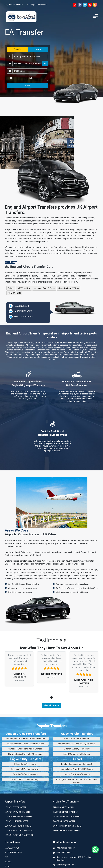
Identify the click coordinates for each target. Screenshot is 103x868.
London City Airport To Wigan (77, 774)
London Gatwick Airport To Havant (77, 764)
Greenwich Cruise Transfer (67, 817)
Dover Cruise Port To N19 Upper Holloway (25, 744)
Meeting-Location (14, 852)
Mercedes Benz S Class (44, 288)
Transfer (18, 49)
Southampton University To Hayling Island (77, 744)
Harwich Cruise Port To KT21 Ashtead (25, 754)
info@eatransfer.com (37, 5)
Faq (7, 857)
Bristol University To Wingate (77, 738)
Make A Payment (13, 848)
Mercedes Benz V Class (68, 288)
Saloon (11, 288)
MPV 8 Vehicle (14, 293)
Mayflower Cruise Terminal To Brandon (25, 749)
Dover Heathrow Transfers (67, 831)
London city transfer (16, 807)
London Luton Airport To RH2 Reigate (77, 769)
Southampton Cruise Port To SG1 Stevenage (25, 738)
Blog (7, 866)
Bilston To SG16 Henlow (25, 764)
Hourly (38, 49)
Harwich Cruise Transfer (66, 812)
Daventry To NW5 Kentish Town (25, 769)
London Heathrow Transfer (19, 817)
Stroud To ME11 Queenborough (25, 779)
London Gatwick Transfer (18, 812)
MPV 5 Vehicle (24, 288)
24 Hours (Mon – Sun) (66, 865)
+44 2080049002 (14, 5)
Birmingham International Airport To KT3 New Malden (77, 781)
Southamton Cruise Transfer (68, 826)
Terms (8, 862)
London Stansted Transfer (18, 831)
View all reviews (51, 705)
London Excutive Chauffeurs (19, 835)
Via (45, 64)
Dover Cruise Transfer (64, 821)
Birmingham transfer (64, 807)
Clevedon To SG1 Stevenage (25, 774)
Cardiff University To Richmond (77, 754)
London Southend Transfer (18, 826)
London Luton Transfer (17, 821)
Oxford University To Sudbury (77, 749)
